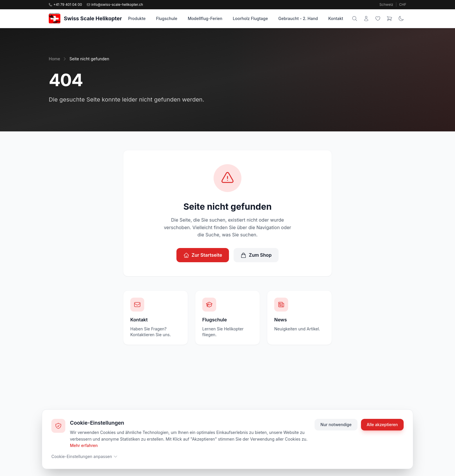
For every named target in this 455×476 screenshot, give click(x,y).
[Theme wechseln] (401, 19)
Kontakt (336, 18)
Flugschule (167, 18)
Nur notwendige (336, 425)
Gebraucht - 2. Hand (298, 18)
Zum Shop (256, 255)
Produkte (137, 18)
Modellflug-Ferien (205, 18)
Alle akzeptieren (382, 425)
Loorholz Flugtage (250, 18)
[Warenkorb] (389, 19)
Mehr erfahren (84, 445)
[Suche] (355, 19)
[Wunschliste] (378, 19)
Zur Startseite (203, 255)
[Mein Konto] (366, 19)
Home (54, 59)
